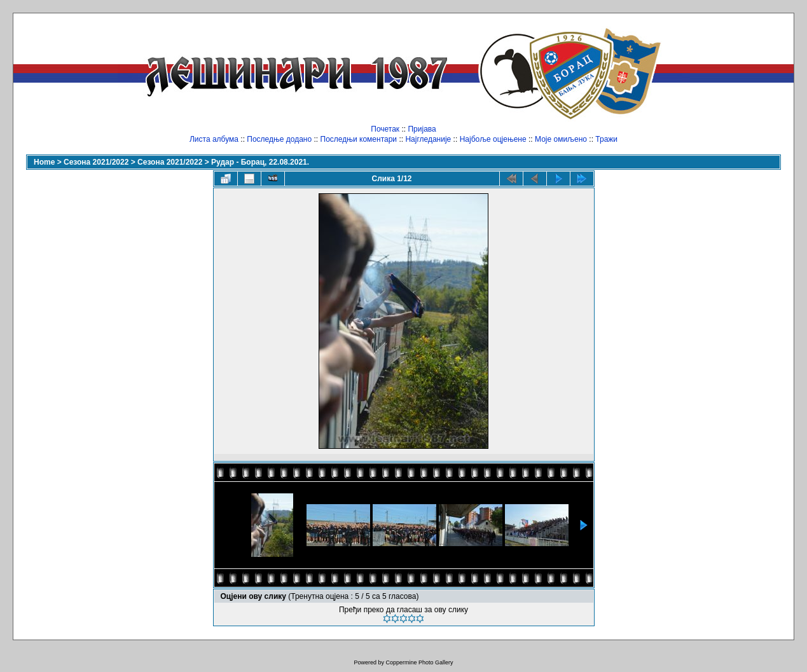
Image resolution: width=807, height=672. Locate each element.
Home (44, 162)
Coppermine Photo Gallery (419, 662)
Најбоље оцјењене (493, 139)
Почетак (385, 129)
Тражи (606, 139)
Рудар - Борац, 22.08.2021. (260, 162)
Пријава (422, 129)
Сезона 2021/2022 (96, 162)
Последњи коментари (359, 139)
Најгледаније (428, 139)
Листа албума (214, 139)
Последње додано (279, 139)
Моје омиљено (561, 139)
